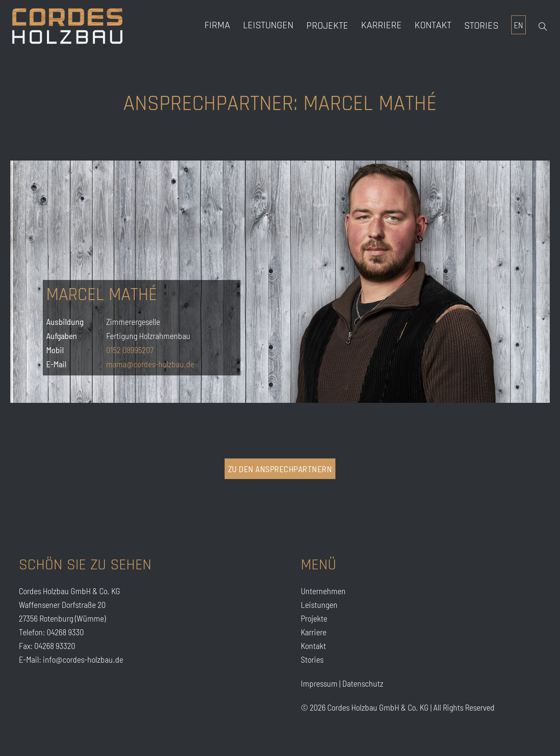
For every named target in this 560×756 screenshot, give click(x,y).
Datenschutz (363, 683)
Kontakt (433, 25)
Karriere (314, 632)
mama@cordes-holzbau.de (150, 364)
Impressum (319, 683)
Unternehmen (323, 591)
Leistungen (268, 25)
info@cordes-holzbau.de (83, 659)
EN (519, 25)
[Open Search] (543, 27)
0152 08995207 (130, 350)
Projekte (327, 26)
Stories (481, 26)
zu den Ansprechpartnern (280, 469)
